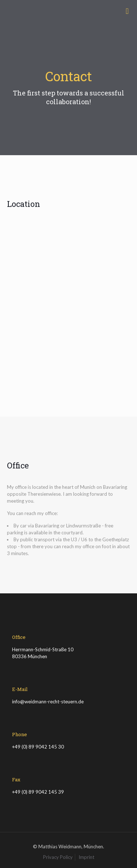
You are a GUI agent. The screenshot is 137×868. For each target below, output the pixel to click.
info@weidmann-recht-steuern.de (48, 702)
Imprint (86, 857)
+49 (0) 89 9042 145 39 (38, 792)
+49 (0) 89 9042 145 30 (38, 747)
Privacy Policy (58, 857)
